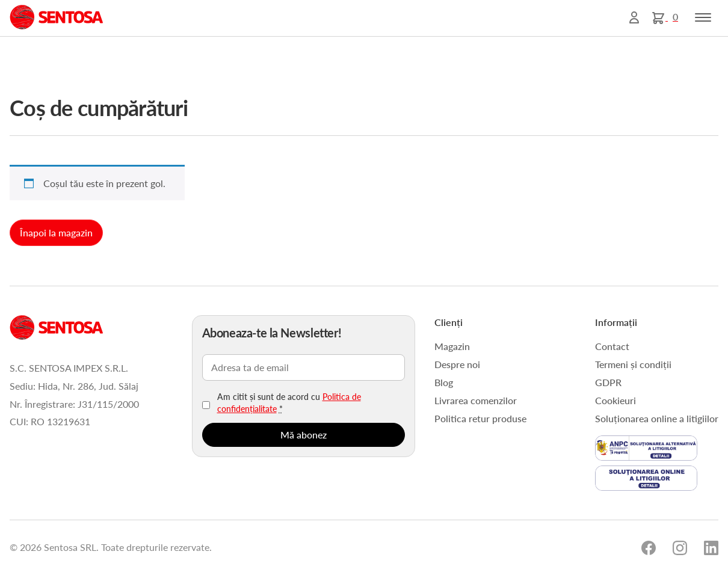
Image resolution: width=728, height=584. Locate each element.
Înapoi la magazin (56, 232)
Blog (444, 382)
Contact (612, 346)
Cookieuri (615, 400)
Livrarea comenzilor (476, 400)
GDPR (608, 382)
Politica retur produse (480, 418)
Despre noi (457, 364)
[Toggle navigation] (703, 17)
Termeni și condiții (633, 364)
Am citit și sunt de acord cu (289, 402)
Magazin (452, 346)
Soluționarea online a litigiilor (657, 418)
